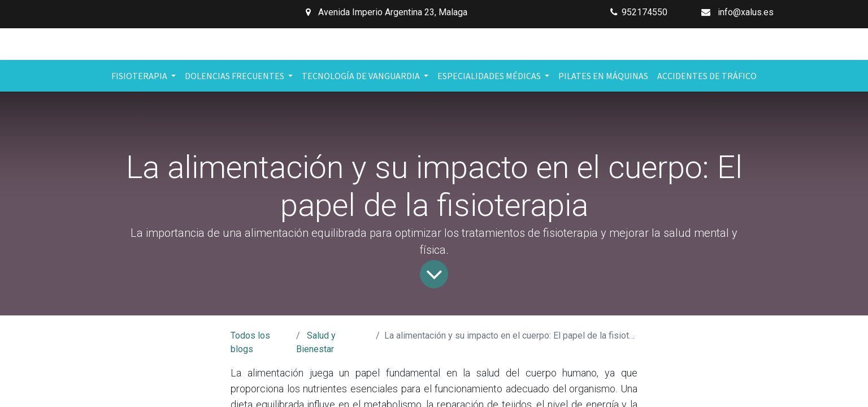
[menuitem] (603, 76)
